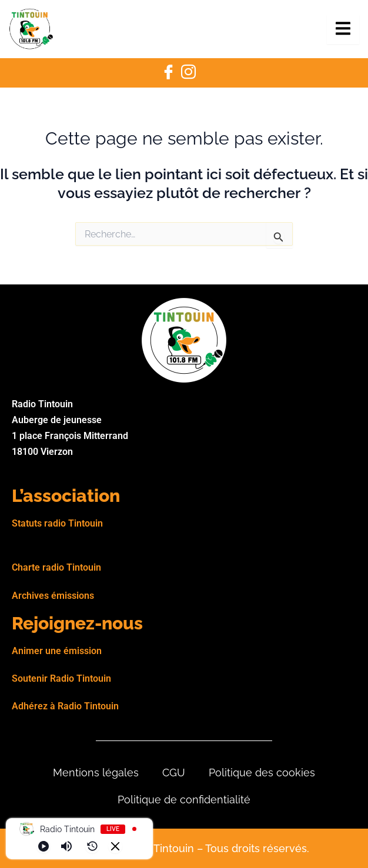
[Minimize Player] (115, 846)
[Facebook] (168, 73)
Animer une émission (57, 651)
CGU (174, 773)
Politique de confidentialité (184, 800)
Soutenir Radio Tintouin (61, 678)
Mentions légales (96, 773)
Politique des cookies (262, 773)
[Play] (44, 846)
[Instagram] (188, 73)
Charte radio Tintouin (56, 567)
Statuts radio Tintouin (57, 523)
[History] (92, 846)
